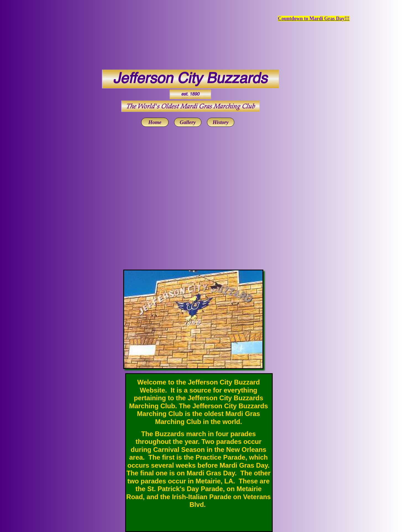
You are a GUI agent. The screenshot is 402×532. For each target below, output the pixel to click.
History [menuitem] (220, 122)
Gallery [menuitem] (188, 122)
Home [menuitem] (155, 122)
